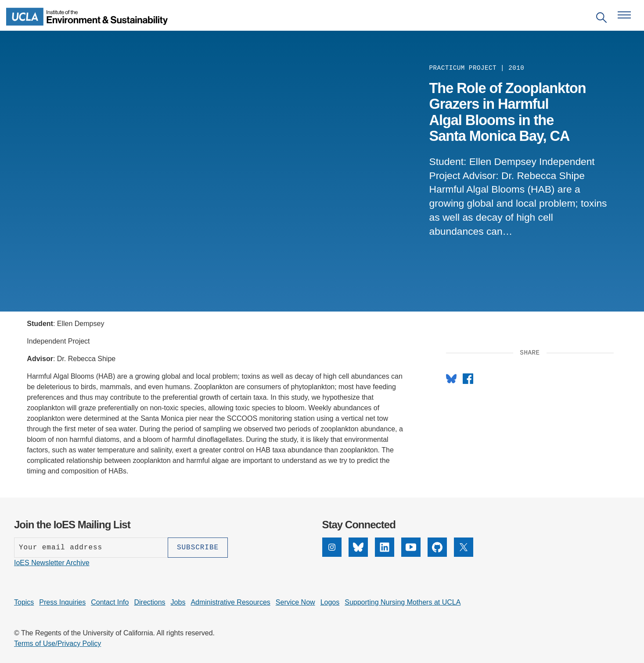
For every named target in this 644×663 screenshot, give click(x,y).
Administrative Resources (230, 602)
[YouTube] (411, 547)
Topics (24, 602)
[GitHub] (437, 547)
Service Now (295, 602)
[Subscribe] (198, 548)
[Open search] (601, 19)
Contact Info (110, 602)
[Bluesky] (358, 547)
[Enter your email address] (91, 548)
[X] (464, 547)
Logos (330, 602)
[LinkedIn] (385, 547)
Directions (149, 602)
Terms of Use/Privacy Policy (58, 643)
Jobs (178, 602)
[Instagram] (332, 547)
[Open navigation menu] (624, 15)
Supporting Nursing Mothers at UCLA (403, 602)
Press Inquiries (62, 602)
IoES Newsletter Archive (52, 563)
